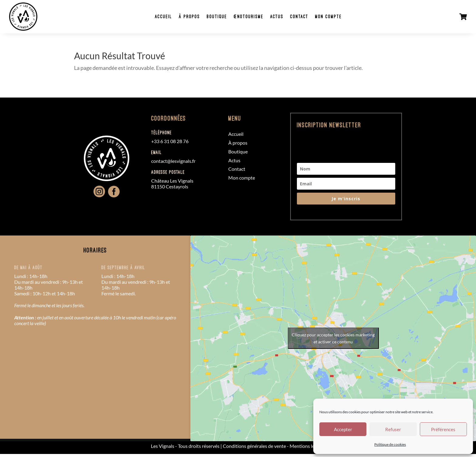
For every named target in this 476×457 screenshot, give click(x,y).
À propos (191, 18)
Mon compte (330, 18)
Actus (278, 18)
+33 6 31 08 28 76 (170, 144)
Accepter (343, 429)
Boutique (218, 18)
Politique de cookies (390, 444)
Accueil (165, 18)
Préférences (443, 429)
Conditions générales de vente (254, 449)
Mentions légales (307, 449)
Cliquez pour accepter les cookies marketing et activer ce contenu (333, 342)
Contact (301, 18)
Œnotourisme (250, 18)
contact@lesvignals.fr (173, 164)
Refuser (393, 429)
